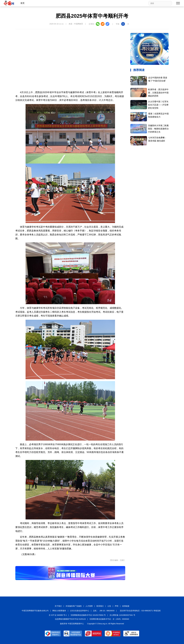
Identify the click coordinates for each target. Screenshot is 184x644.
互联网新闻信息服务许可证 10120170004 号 (88, 615)
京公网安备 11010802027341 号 (122, 615)
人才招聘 (89, 606)
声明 (117, 606)
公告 (109, 606)
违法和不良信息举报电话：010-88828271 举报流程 (140, 611)
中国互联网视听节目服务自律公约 (35, 611)
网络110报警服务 (59, 611)
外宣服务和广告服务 (74, 606)
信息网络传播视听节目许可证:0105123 (70, 619)
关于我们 (58, 606)
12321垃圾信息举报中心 (80, 611)
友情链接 (126, 606)
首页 (22, 3)
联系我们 (100, 606)
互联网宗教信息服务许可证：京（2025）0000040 (109, 619)
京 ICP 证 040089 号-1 (58, 615)
